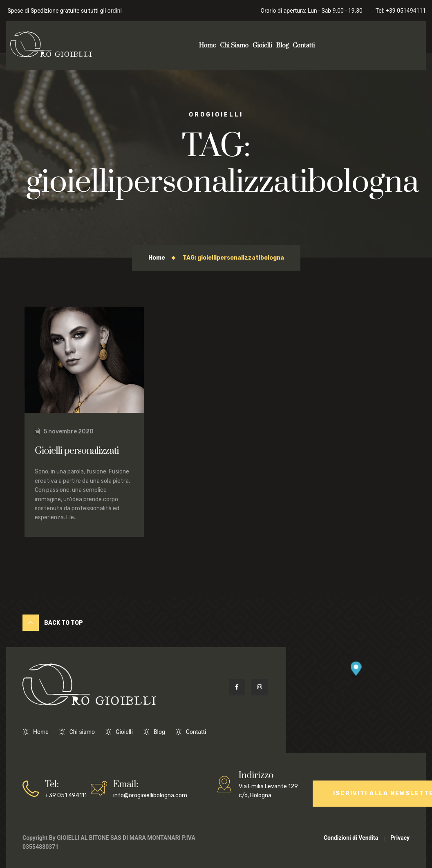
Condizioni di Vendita (351, 838)
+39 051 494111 (66, 788)
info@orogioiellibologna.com (150, 788)
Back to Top (53, 623)
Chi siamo (82, 732)
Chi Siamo (234, 46)
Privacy (400, 838)
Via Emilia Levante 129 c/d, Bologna (274, 784)
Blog (282, 46)
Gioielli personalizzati (77, 451)
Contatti (304, 46)
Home (208, 46)
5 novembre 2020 (64, 432)
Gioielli (262, 46)
